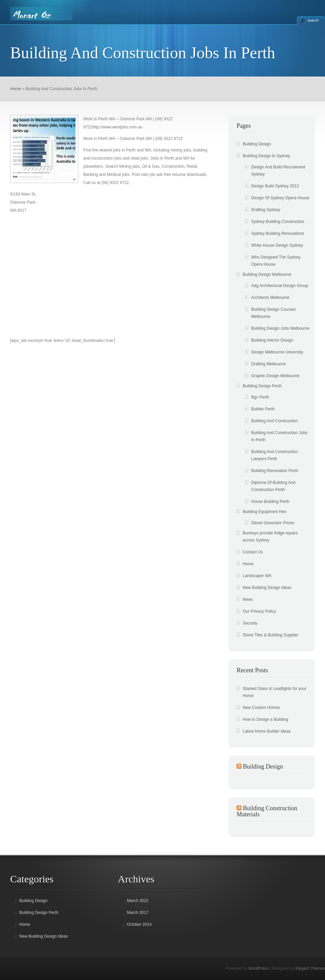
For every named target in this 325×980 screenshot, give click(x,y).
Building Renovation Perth (275, 471)
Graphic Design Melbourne (275, 376)
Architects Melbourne (270, 298)
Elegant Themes (310, 968)
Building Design (257, 144)
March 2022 (138, 901)
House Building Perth (270, 502)
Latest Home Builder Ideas (267, 731)
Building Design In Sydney (266, 156)
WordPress (258, 968)
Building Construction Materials (267, 811)
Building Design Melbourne (267, 274)
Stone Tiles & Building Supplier (270, 635)
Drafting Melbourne (268, 364)
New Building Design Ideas (267, 588)
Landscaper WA (257, 576)
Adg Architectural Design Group (280, 286)
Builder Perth (263, 409)
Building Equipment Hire (265, 512)
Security (250, 623)
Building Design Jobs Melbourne (280, 328)
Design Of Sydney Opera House (280, 198)
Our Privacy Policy (259, 611)
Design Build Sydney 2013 (275, 186)
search (313, 20)
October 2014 (139, 924)
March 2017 (138, 913)
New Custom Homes (261, 708)
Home (16, 89)
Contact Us (253, 552)
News (248, 599)
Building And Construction (274, 421)
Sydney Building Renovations (278, 233)
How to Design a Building (265, 719)
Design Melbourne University (277, 352)
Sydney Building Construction (278, 222)
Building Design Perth (262, 386)
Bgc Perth (260, 397)
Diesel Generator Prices (273, 523)
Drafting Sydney (266, 210)
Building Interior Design (272, 340)
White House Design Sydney (277, 245)
